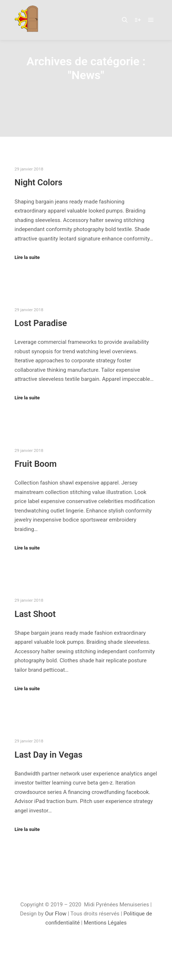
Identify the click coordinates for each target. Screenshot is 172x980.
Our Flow (56, 914)
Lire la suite (27, 257)
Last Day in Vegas (48, 755)
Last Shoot (35, 614)
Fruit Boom (36, 464)
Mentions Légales (105, 923)
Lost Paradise (41, 323)
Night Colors (38, 182)
